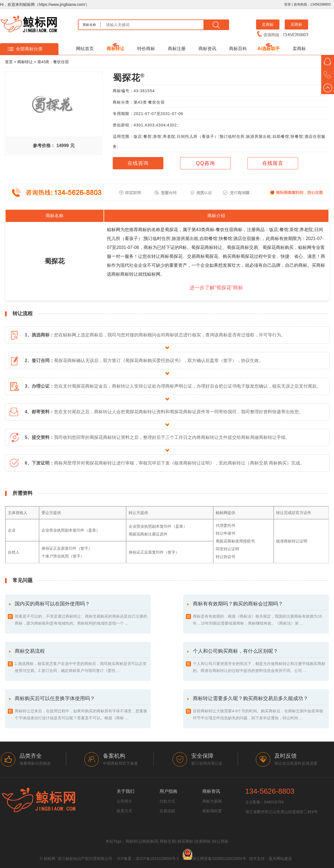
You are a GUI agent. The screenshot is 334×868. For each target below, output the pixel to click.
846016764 (274, 802)
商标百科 (238, 49)
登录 (288, 4)
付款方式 (167, 801)
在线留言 (273, 163)
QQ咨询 (205, 163)
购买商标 (185, 841)
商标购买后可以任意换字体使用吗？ (82, 709)
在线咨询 (138, 163)
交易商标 (203, 841)
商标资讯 (207, 49)
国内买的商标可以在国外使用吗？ (82, 614)
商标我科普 (212, 811)
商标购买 (150, 841)
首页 (9, 62)
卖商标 (268, 25)
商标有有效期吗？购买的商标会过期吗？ (260, 614)
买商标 (296, 25)
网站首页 (85, 49)
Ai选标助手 (269, 49)
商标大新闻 (212, 801)
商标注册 (177, 49)
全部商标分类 (29, 49)
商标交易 (168, 841)
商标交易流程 (82, 661)
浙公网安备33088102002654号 (219, 859)
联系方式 (124, 811)
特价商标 (146, 49)
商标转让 (116, 49)
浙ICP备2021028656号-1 (157, 859)
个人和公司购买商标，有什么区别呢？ (260, 661)
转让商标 (221, 841)
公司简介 (124, 801)
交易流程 (167, 811)
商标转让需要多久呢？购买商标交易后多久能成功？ (260, 709)
